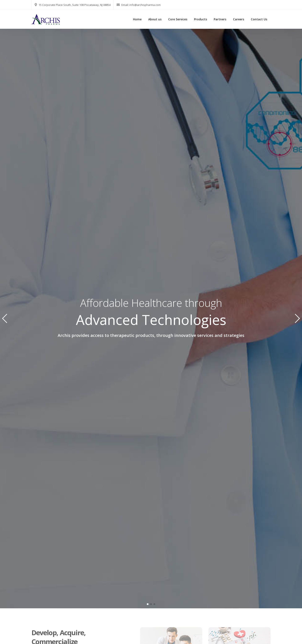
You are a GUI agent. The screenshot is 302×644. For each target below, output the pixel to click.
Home (137, 19)
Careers (239, 19)
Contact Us (259, 19)
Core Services (178, 19)
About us (155, 19)
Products (200, 19)
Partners (220, 19)
